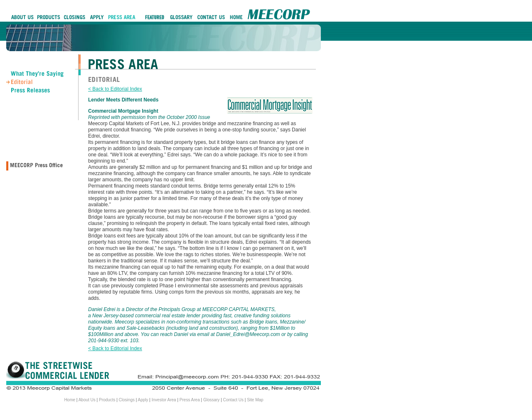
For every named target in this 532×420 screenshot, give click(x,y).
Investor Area (164, 400)
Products (107, 400)
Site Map (255, 400)
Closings (127, 400)
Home (70, 400)
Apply (143, 400)
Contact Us (233, 400)
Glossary (211, 400)
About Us (87, 400)
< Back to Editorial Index (115, 89)
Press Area (190, 400)
